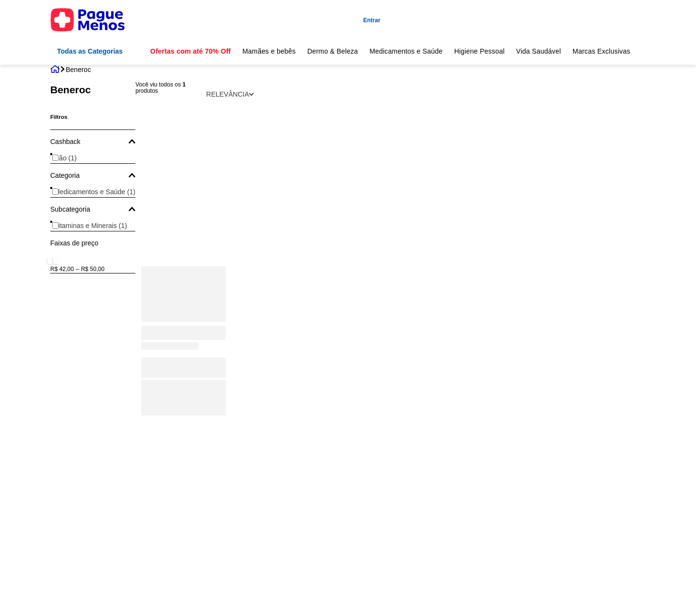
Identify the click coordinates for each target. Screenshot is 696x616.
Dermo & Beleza (333, 51)
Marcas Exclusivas (602, 51)
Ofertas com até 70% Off (191, 51)
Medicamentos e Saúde (406, 51)
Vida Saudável (539, 51)
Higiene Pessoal (479, 51)
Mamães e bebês (269, 51)
